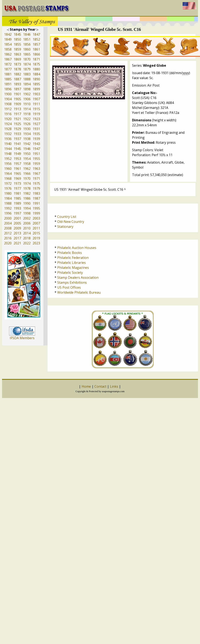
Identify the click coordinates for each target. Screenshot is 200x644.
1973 (17, 183)
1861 (36, 49)
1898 (27, 89)
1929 (17, 129)
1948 (8, 154)
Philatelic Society (70, 273)
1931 (36, 129)
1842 (8, 34)
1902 (27, 94)
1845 (17, 34)
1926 (27, 124)
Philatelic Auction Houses (77, 248)
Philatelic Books (70, 253)
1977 (17, 188)
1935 (36, 134)
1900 (8, 94)
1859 (17, 49)
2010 (27, 228)
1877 (8, 69)
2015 (36, 233)
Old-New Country (71, 222)
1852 (36, 39)
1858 (8, 49)
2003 (36, 218)
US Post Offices (69, 287)
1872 (8, 64)
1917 (17, 114)
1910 (27, 104)
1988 (8, 203)
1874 (27, 64)
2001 (17, 218)
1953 (17, 159)
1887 (17, 79)
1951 (36, 154)
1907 (36, 99)
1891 (8, 84)
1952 (8, 159)
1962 (27, 169)
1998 (27, 213)
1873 (17, 64)
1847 (36, 34)
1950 (27, 154)
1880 (36, 69)
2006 (27, 223)
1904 (8, 99)
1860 (27, 49)
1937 (17, 139)
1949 (17, 154)
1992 (8, 208)
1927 (36, 124)
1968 (8, 178)
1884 (36, 74)
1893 (17, 84)
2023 (36, 243)
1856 (27, 44)
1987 (36, 198)
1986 (27, 198)
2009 (17, 228)
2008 (8, 228)
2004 (8, 223)
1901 (17, 94)
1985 (17, 198)
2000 (8, 218)
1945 (17, 149)
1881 (8, 74)
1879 (27, 69)
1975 (36, 183)
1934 (27, 134)
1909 (17, 104)
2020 (8, 243)
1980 (8, 193)
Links (114, 386)
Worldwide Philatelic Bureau (79, 292)
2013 (17, 233)
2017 (17, 238)
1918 (27, 114)
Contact (100, 386)
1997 (17, 213)
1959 (36, 164)
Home (86, 386)
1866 (36, 54)
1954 (27, 159)
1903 (36, 94)
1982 (27, 193)
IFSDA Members (22, 338)
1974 (27, 183)
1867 (8, 59)
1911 (36, 104)
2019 (36, 238)
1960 (8, 169)
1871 (36, 59)
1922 (27, 119)
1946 (27, 149)
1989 (17, 203)
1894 (27, 84)
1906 (27, 99)
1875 (36, 64)
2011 (36, 228)
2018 (27, 238)
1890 (36, 79)
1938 (27, 139)
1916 (8, 114)
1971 (36, 178)
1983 (36, 193)
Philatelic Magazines (73, 268)
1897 (17, 89)
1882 (17, 74)
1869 (17, 59)
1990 (27, 203)
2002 (27, 218)
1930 (27, 129)
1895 (36, 84)
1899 (36, 89)
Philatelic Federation (73, 258)
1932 (8, 134)
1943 (36, 144)
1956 (8, 164)
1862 (8, 54)
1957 (17, 164)
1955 (36, 159)
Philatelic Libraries (71, 263)
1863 (17, 54)
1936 (8, 139)
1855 (17, 44)
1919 (36, 114)
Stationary (65, 227)
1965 (17, 174)
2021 (17, 243)
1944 (8, 149)
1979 (36, 188)
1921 (17, 119)
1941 (17, 144)
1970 (27, 178)
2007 (36, 223)
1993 (17, 208)
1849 (8, 39)
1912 (8, 109)
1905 (17, 99)
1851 (27, 39)
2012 (8, 233)
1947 (36, 149)
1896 (8, 89)
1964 (8, 174)
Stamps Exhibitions (72, 282)
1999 (36, 213)
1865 (27, 54)
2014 (27, 233)
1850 (17, 39)
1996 (8, 213)
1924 (8, 124)
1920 (8, 119)
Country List (67, 217)
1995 (36, 208)
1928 (8, 129)
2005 (17, 223)
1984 (8, 198)
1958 (27, 164)
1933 (17, 134)
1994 (27, 208)
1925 (17, 124)
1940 (8, 144)
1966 (27, 174)
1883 (27, 74)
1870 (27, 59)
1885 (8, 79)
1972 (8, 183)
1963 (36, 169)
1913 (17, 109)
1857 (36, 44)
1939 (36, 139)
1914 (27, 109)
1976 (8, 188)
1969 (17, 178)
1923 (36, 119)
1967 (36, 174)
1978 (27, 188)
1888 (27, 79)
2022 (27, 243)
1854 (8, 44)
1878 (17, 69)
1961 (17, 169)
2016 (8, 238)
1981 (17, 193)
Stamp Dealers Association (78, 277)
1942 (27, 144)
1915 (36, 109)
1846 (27, 34)
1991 (36, 203)
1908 (8, 104)
